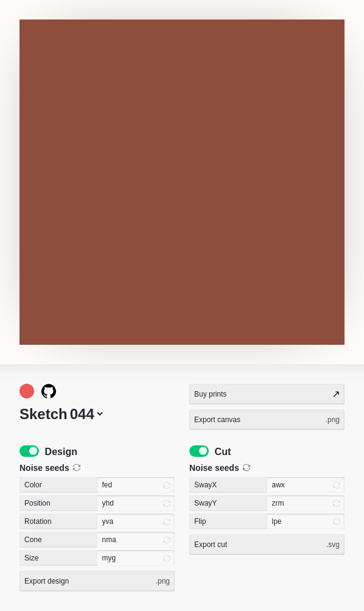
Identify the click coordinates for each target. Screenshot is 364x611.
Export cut (267, 545)
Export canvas (267, 420)
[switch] (29, 451)
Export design (97, 581)
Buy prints (268, 394)
